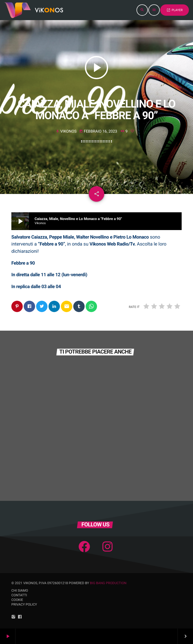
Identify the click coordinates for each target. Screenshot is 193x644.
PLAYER (175, 10)
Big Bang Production (108, 583)
